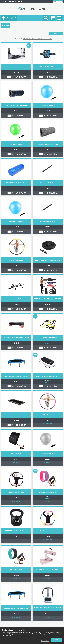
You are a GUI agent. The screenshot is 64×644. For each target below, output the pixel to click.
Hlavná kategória (6, 31)
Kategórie (11, 18)
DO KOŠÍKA (21, 77)
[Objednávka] (37, 39)
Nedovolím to (45, 641)
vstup (4, 1)
